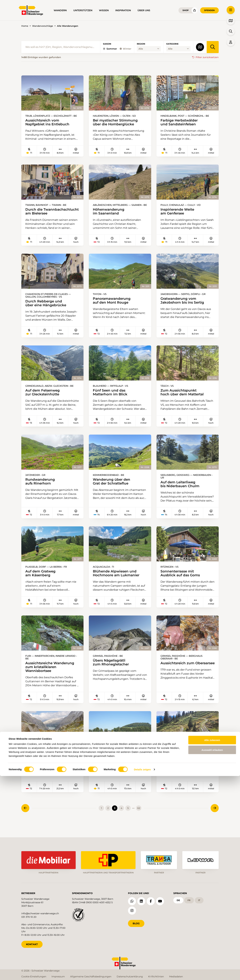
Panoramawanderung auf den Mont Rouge (113, 306)
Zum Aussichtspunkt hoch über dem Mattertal (184, 399)
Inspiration (123, 10)
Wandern (60, 10)
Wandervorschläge (43, 26)
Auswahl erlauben (212, 954)
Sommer (110, 49)
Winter (125, 49)
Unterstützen (83, 10)
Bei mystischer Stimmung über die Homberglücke (117, 123)
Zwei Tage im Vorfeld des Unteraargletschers (47, 767)
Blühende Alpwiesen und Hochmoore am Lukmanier (118, 581)
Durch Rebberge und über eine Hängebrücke (48, 309)
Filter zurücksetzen (207, 57)
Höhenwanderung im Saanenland (110, 212)
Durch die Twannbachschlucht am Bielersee (44, 214)
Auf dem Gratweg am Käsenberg (42, 581)
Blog (136, 923)
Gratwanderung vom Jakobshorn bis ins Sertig (184, 306)
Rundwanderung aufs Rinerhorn (41, 488)
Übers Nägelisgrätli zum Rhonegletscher (112, 671)
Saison (107, 44)
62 (139, 817)
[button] (231, 10)
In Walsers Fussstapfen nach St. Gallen (114, 767)
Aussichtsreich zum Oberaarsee (176, 673)
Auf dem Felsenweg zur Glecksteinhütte (44, 399)
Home (25, 26)
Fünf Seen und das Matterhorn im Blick (112, 399)
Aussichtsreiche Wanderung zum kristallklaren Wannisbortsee (52, 675)
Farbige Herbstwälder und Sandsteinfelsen (181, 123)
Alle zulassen (212, 944)
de (179, 900)
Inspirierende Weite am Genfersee (179, 212)
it (201, 900)
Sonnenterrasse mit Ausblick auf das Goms (182, 581)
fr (190, 900)
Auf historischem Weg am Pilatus (176, 767)
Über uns (144, 10)
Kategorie (172, 44)
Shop (186, 10)
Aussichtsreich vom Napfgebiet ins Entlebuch (49, 123)
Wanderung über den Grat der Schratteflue (113, 488)
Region (141, 44)
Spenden (209, 10)
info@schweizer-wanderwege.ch (40, 913)
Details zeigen (142, 973)
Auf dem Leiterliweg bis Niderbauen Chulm (182, 491)
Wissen (104, 10)
